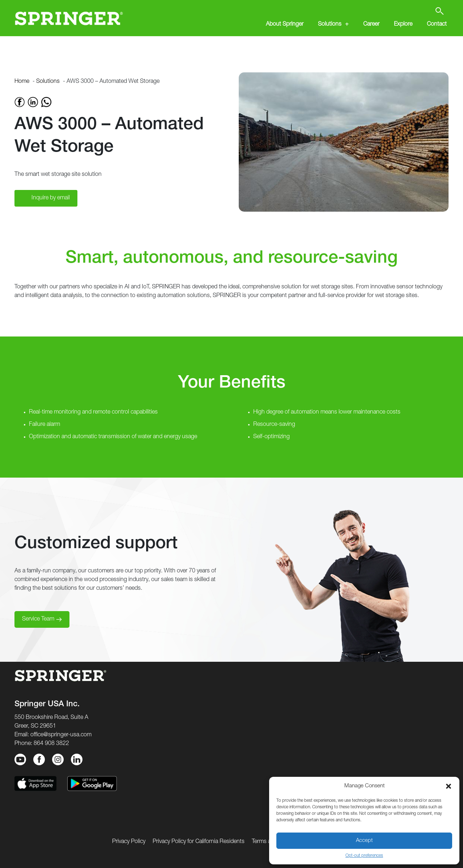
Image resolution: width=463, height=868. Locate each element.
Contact (437, 25)
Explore (403, 25)
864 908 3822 (51, 744)
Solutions (330, 25)
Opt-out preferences (364, 856)
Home (22, 82)
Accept (364, 841)
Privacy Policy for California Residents (199, 842)
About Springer (285, 25)
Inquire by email (51, 198)
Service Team (38, 619)
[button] (449, 786)
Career (371, 25)
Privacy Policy (129, 842)
